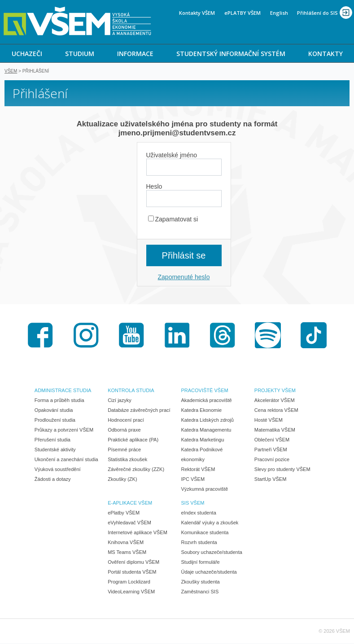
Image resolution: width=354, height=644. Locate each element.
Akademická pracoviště (207, 401)
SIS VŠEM (193, 504)
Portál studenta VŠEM (132, 573)
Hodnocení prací (126, 421)
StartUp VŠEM (271, 480)
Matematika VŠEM (275, 431)
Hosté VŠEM (269, 421)
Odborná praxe (124, 431)
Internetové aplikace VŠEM (138, 533)
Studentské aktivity (55, 450)
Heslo (154, 187)
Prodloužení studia (55, 421)
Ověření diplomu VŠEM (133, 563)
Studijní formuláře (201, 563)
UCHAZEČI (27, 54)
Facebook (40, 336)
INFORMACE (135, 54)
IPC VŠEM (193, 480)
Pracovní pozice (272, 460)
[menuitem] (27, 53)
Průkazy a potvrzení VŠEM (64, 431)
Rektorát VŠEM (198, 470)
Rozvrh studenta (199, 543)
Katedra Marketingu (203, 441)
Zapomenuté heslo (184, 278)
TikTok (314, 336)
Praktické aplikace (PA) (133, 441)
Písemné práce (124, 450)
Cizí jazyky (120, 401)
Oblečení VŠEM (272, 441)
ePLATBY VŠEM (243, 13)
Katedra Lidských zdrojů (208, 421)
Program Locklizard (129, 583)
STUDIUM (80, 54)
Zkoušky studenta (201, 583)
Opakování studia (54, 411)
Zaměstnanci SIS (200, 592)
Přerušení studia (52, 441)
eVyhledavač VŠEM (129, 523)
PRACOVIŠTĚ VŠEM (205, 391)
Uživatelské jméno (172, 156)
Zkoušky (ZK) (122, 480)
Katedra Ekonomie (202, 411)
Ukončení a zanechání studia (66, 460)
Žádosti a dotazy (53, 480)
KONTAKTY (326, 54)
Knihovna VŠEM (126, 543)
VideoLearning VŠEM (131, 592)
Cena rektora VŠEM (276, 411)
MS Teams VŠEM (127, 553)
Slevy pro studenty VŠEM (282, 470)
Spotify (268, 336)
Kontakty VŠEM (197, 13)
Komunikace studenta (205, 533)
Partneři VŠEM (271, 450)
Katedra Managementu (206, 431)
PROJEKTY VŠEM (275, 391)
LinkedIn (177, 336)
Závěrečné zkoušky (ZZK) (136, 470)
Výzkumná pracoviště (205, 490)
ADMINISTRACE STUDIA (63, 391)
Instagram (86, 336)
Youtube (131, 336)
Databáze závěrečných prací (139, 411)
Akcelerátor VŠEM (275, 401)
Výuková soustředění (58, 470)
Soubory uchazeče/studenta (212, 553)
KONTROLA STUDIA (131, 391)
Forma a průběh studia (59, 401)
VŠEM (11, 72)
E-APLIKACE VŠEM (130, 504)
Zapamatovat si (173, 220)
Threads (223, 336)
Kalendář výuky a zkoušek (210, 523)
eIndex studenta (199, 514)
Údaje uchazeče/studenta (209, 573)
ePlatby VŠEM (124, 514)
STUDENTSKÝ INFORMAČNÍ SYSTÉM (231, 54)
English (279, 13)
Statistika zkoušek (127, 460)
